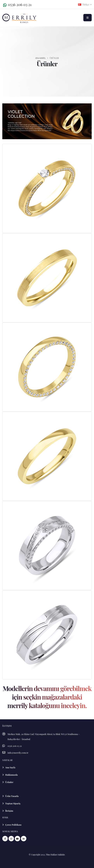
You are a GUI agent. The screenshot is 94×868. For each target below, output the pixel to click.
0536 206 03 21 (20, 4)
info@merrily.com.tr (18, 753)
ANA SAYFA (40, 58)
